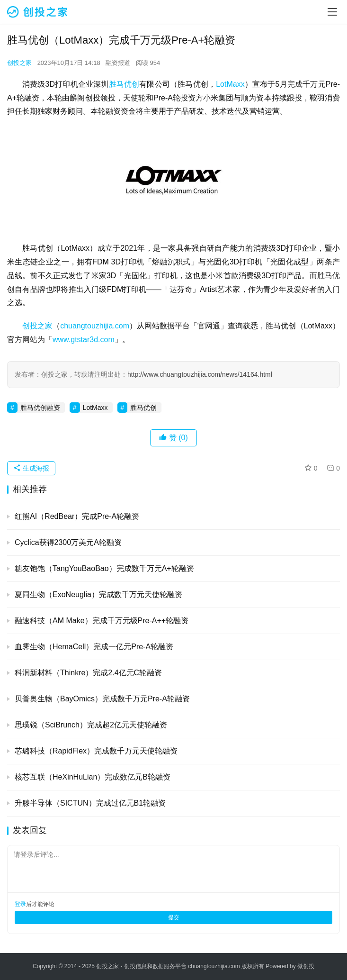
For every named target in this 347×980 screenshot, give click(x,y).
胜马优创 (124, 84)
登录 (20, 904)
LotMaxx (230, 84)
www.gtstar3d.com (84, 340)
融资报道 (118, 63)
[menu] (332, 12)
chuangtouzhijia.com (95, 326)
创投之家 (19, 63)
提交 (174, 917)
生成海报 (31, 468)
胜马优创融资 (40, 408)
